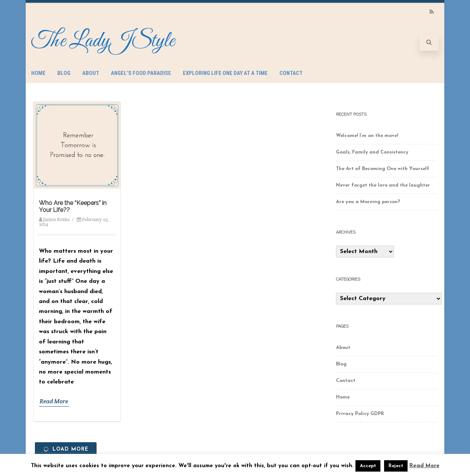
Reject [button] (396, 466)
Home (38, 73)
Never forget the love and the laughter (383, 185)
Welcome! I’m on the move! (367, 136)
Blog (64, 73)
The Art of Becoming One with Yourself (383, 169)
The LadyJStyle (103, 41)
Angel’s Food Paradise (141, 73)
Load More (65, 449)
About (91, 73)
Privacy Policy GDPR (360, 414)
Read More (54, 401)
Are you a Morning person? (368, 202)
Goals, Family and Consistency (372, 152)
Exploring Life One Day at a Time (225, 73)
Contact (291, 73)
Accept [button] (368, 466)
